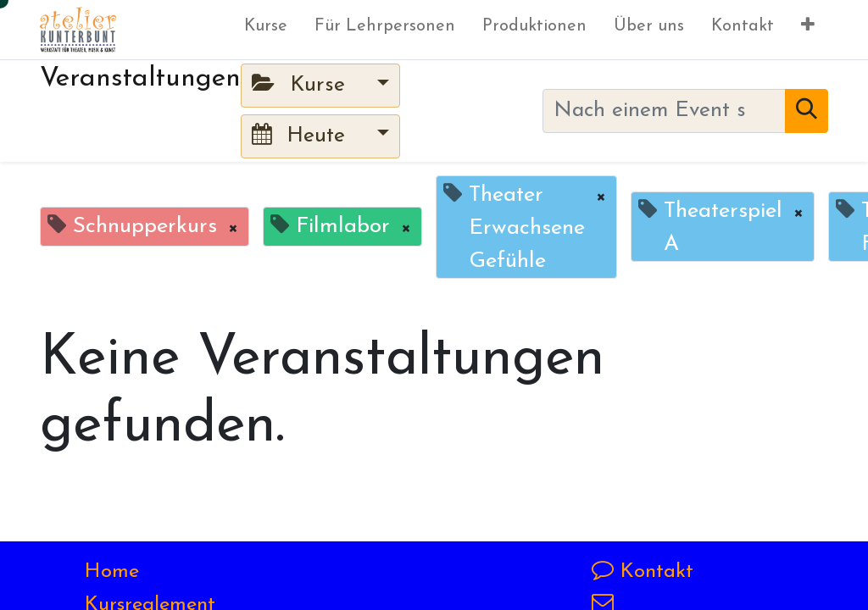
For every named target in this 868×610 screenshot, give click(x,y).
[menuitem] (266, 30)
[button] (808, 30)
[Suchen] (807, 111)
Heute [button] (302, 135)
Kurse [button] (302, 84)
